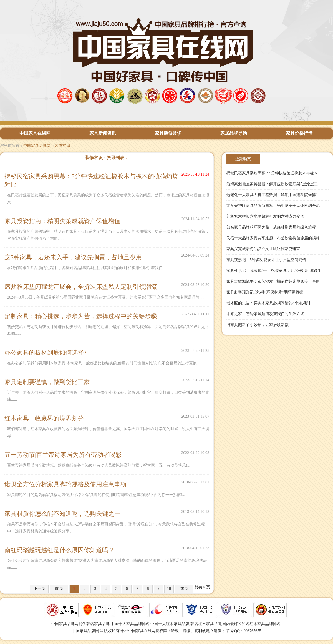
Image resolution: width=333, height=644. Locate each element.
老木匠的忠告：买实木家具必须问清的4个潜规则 (268, 303)
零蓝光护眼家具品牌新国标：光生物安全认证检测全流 (273, 206)
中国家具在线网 (35, 133)
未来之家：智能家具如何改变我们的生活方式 (265, 314)
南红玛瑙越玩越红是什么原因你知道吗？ (59, 550)
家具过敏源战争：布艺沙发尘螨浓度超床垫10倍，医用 (273, 281)
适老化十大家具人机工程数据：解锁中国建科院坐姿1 (272, 195)
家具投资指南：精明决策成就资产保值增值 (62, 221)
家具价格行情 (299, 133)
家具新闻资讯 (103, 133)
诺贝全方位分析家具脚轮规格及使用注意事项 (65, 484)
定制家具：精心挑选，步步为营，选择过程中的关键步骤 (81, 316)
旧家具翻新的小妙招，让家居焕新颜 (258, 325)
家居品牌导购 (234, 133)
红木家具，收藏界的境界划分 (44, 418)
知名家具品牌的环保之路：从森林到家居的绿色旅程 (271, 227)
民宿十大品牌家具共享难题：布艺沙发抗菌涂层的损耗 (273, 238)
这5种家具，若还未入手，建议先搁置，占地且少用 (73, 257)
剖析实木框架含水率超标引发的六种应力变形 (265, 216)
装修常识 (62, 146)
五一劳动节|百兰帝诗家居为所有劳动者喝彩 (63, 455)
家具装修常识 (168, 133)
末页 (184, 589)
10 (169, 589)
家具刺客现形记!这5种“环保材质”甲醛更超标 (265, 292)
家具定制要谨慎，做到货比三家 (47, 382)
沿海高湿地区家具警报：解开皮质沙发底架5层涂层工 (272, 184)
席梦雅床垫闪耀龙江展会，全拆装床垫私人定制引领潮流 (81, 287)
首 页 (59, 589)
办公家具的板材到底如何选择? (46, 353)
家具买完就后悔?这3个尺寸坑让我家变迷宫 (263, 249)
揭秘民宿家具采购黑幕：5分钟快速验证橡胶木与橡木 (272, 173)
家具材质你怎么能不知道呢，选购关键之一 (62, 514)
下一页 (39, 589)
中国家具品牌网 (37, 146)
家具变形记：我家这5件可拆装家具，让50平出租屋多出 (274, 271)
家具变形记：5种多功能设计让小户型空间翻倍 (266, 260)
